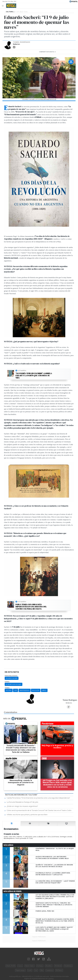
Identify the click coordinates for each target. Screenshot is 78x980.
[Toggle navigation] (3, 6)
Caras (20, 966)
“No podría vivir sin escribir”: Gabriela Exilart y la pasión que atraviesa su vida (34, 376)
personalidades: (11, 676)
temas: (7, 688)
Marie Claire (30, 966)
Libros (44, 690)
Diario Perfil (11, 966)
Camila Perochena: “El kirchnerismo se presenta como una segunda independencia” (38, 798)
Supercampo (20, 970)
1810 (16, 690)
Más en (15, 719)
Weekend (58, 966)
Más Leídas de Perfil (13, 891)
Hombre (49, 966)
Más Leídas (8, 845)
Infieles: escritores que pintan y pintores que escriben (27, 815)
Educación (36, 690)
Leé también (22, 370)
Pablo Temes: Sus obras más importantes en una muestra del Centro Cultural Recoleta (31, 607)
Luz (36, 970)
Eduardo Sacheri (12, 678)
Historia (9, 690)
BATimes (59, 970)
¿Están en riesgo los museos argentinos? (22, 806)
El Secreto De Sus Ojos (14, 684)
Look (30, 970)
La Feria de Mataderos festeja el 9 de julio (22, 802)
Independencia (25, 690)
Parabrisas (68, 966)
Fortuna (40, 966)
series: (7, 682)
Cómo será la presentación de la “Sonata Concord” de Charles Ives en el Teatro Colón (39, 810)
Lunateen (50, 970)
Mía (42, 970)
